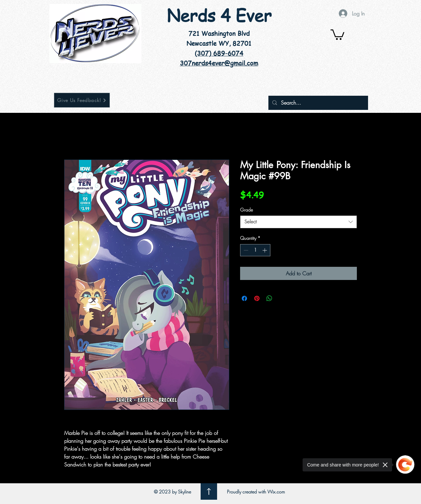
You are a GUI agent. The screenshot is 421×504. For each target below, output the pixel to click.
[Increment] (265, 250)
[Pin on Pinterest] (257, 298)
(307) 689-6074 (219, 53)
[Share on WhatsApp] (269, 298)
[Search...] (318, 103)
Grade (247, 210)
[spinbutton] (255, 250)
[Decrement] (245, 250)
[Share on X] (282, 298)
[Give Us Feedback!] (82, 100)
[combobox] (298, 222)
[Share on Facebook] (244, 298)
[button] (337, 34)
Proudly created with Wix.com (256, 492)
